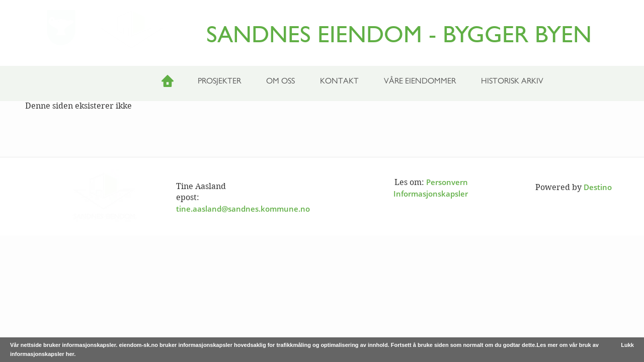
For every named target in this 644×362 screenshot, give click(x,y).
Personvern (447, 182)
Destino (598, 187)
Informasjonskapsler (431, 194)
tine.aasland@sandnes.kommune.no (243, 209)
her (70, 354)
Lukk (627, 345)
